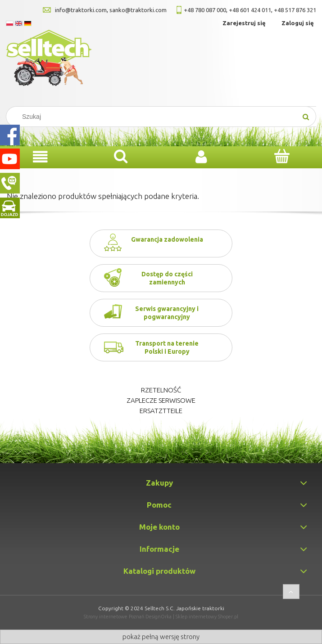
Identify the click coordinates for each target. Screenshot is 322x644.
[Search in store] (155, 117)
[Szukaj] (306, 117)
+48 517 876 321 (295, 10)
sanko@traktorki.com (138, 10)
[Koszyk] (282, 156)
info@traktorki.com (81, 10)
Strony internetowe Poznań (114, 617)
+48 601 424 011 (250, 10)
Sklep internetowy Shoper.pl (207, 617)
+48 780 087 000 (205, 10)
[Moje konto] (202, 157)
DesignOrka (159, 617)
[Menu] (40, 157)
